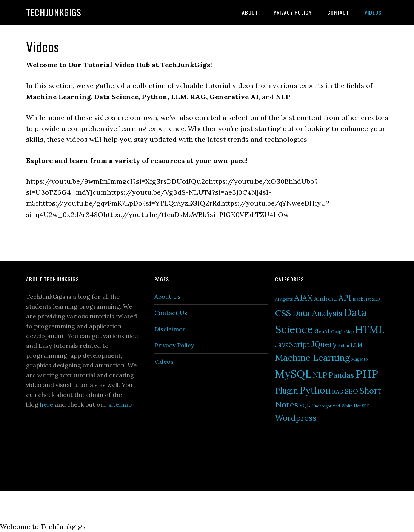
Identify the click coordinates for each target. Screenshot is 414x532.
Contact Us (171, 313)
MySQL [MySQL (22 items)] (293, 374)
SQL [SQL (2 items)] (305, 406)
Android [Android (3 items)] (326, 298)
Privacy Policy (174, 345)
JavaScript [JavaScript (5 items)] (292, 344)
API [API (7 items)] (345, 298)
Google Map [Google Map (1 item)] (342, 332)
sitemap (120, 404)
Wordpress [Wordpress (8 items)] (296, 418)
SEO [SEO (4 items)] (352, 391)
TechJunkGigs (54, 12)
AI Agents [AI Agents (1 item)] (284, 299)
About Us (168, 297)
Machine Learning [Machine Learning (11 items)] (312, 357)
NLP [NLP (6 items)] (320, 375)
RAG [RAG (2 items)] (338, 392)
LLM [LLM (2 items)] (356, 345)
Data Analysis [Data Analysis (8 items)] (317, 313)
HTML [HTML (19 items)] (370, 329)
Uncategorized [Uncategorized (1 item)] (326, 406)
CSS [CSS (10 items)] (283, 313)
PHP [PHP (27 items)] (367, 374)
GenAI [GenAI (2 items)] (322, 331)
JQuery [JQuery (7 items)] (324, 344)
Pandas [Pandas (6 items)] (341, 375)
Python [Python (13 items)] (315, 390)
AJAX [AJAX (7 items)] (303, 298)
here (47, 404)
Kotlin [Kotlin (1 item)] (344, 346)
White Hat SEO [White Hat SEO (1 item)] (356, 406)
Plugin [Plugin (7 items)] (287, 391)
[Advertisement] (211, 429)
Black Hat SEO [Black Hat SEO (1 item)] (366, 299)
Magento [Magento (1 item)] (359, 359)
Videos (164, 361)
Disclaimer (170, 329)
